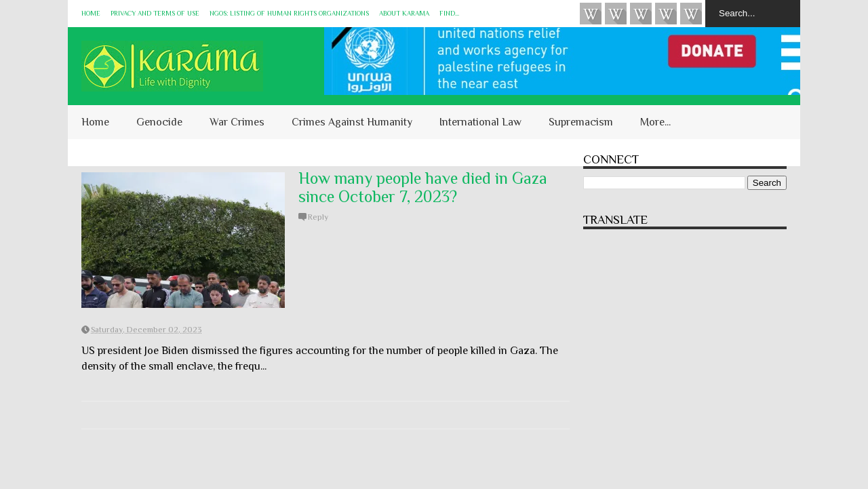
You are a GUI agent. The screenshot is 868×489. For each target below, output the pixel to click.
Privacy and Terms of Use (155, 13)
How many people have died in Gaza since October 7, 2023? (423, 187)
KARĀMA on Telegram (691, 14)
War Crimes (237, 122)
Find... (449, 13)
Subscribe (641, 14)
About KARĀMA (404, 13)
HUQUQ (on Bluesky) (616, 14)
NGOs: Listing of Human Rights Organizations (289, 13)
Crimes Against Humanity (352, 122)
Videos (591, 14)
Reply (318, 217)
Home (91, 13)
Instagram (666, 14)
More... (655, 122)
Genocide (159, 122)
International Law (480, 122)
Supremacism (581, 122)
